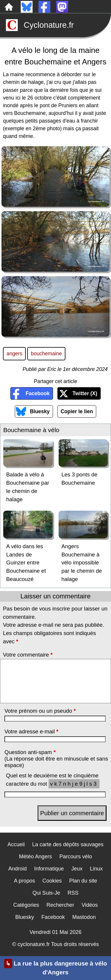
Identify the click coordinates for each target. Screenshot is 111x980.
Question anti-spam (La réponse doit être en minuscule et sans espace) (56, 759)
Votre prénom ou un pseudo (40, 711)
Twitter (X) (85, 393)
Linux (96, 869)
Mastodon (84, 917)
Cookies (52, 881)
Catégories (26, 905)
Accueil (16, 844)
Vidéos (90, 905)
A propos (24, 881)
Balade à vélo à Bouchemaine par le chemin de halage (28, 487)
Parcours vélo (76, 857)
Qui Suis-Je (46, 893)
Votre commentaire (28, 655)
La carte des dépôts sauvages (68, 844)
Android (17, 869)
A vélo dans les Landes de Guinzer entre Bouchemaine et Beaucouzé (26, 563)
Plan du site (83, 881)
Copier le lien (77, 411)
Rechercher (60, 905)
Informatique (49, 869)
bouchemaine (46, 354)
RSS (73, 893)
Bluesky (40, 411)
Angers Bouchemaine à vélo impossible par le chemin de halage (82, 563)
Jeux (77, 869)
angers (14, 354)
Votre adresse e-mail (31, 731)
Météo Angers (35, 857)
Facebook (37, 393)
